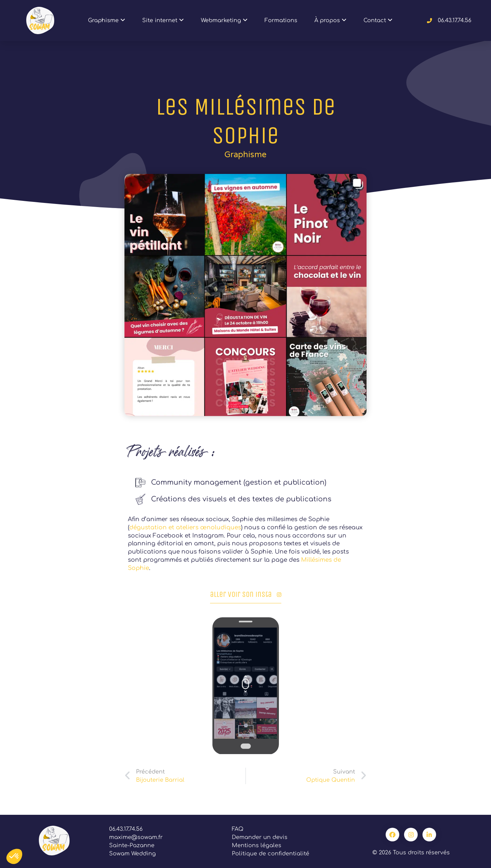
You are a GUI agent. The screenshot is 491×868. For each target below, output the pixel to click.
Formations (281, 20)
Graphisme (107, 21)
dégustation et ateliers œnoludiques (185, 527)
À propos (330, 21)
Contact (378, 21)
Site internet (163, 21)
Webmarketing (224, 21)
